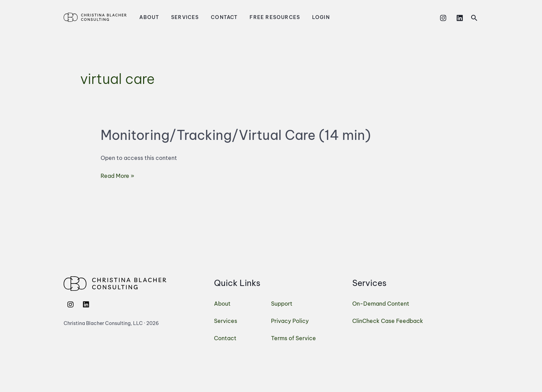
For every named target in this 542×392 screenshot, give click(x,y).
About (147, 17)
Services (180, 17)
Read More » (117, 175)
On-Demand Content (381, 304)
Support (282, 304)
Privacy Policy (290, 321)
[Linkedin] (460, 18)
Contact (215, 17)
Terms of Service (293, 338)
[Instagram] (443, 18)
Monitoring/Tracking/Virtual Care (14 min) (236, 135)
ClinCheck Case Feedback (388, 321)
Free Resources (262, 17)
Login (304, 17)
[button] (474, 18)
